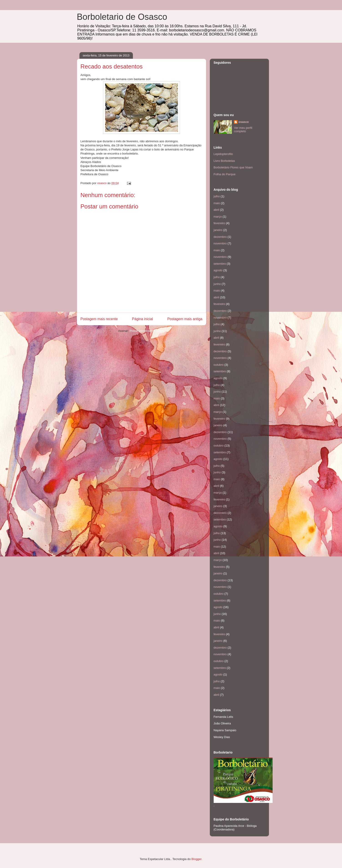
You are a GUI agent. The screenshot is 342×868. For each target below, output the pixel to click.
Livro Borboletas (224, 161)
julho (217, 196)
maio (217, 203)
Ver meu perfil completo (243, 129)
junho (217, 284)
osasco (244, 122)
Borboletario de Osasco (122, 17)
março (218, 217)
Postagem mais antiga (185, 319)
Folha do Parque (225, 174)
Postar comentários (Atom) (147, 331)
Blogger (196, 859)
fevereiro (219, 223)
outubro (219, 365)
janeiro (218, 230)
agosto (218, 270)
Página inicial (142, 319)
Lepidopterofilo (223, 154)
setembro (220, 264)
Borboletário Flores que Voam (233, 167)
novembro (220, 243)
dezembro (220, 237)
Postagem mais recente (99, 319)
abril (217, 210)
